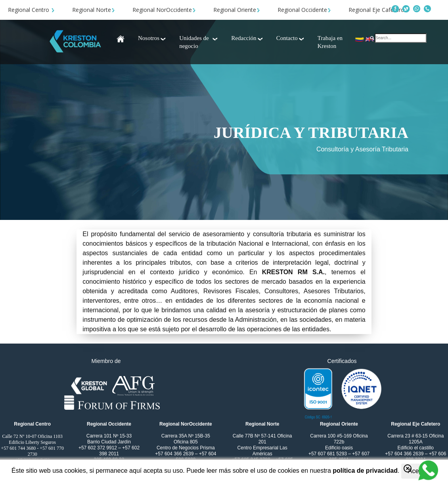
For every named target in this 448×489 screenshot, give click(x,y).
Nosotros (152, 38)
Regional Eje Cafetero (378, 10)
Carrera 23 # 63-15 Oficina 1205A (415, 439)
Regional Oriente (237, 10)
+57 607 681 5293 (328, 454)
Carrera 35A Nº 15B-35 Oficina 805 (186, 439)
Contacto (291, 38)
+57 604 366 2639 (175, 454)
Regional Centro (31, 10)
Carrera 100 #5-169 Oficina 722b (339, 439)
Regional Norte (94, 10)
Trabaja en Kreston (330, 42)
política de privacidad (365, 471)
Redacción (247, 38)
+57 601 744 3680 (18, 448)
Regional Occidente (304, 10)
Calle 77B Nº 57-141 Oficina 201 (262, 439)
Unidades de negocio (199, 42)
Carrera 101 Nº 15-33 (109, 436)
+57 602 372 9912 (98, 448)
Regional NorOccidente (164, 10)
